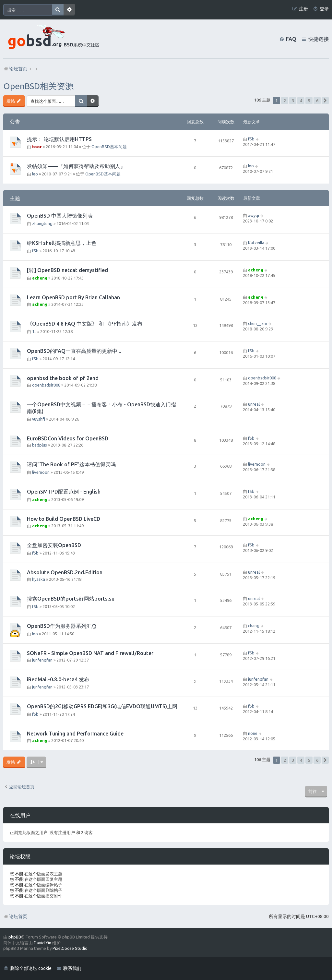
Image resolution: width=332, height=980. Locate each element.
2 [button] (285, 101)
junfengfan (42, 660)
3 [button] (293, 101)
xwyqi (254, 215)
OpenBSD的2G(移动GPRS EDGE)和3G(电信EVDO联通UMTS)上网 (102, 706)
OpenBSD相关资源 (38, 86)
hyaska (39, 579)
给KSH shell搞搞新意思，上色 (62, 243)
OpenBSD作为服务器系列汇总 (62, 626)
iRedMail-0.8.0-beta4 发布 (58, 679)
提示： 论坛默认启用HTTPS (59, 139)
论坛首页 (15, 916)
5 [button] (309, 101)
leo (35, 174)
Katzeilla (256, 243)
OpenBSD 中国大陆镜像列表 (60, 216)
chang (254, 626)
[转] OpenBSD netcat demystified (67, 270)
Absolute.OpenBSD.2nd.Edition (65, 572)
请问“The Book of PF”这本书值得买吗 (71, 464)
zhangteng (42, 223)
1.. (34, 331)
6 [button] (317, 101)
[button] (325, 101)
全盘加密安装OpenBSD (54, 545)
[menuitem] (321, 9)
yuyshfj (39, 419)
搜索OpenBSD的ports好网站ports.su (71, 599)
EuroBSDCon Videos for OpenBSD (68, 438)
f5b (251, 139)
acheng (40, 278)
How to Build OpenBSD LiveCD (64, 519)
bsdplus (40, 445)
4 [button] (301, 101)
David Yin (42, 943)
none (253, 733)
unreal (254, 404)
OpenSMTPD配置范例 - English (64, 492)
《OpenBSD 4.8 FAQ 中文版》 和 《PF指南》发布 (85, 324)
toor (37, 147)
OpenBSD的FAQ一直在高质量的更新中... (74, 351)
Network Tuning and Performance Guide (75, 734)
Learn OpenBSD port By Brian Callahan (73, 297)
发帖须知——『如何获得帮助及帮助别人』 (76, 166)
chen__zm (258, 323)
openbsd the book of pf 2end (63, 378)
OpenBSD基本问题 (109, 147)
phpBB (15, 937)
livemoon (41, 472)
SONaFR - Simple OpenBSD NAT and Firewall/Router (90, 653)
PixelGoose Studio (70, 948)
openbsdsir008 (46, 385)
